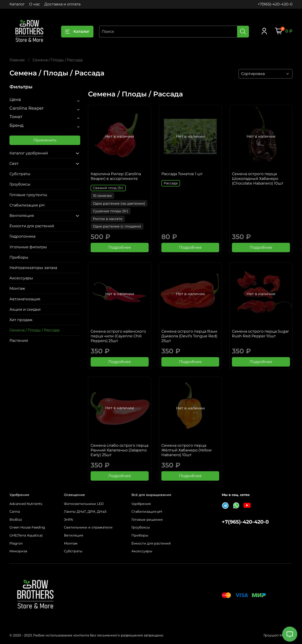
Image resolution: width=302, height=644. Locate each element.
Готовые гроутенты (28, 195)
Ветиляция (73, 535)
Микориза (18, 551)
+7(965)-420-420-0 (275, 4)
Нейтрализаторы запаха (33, 268)
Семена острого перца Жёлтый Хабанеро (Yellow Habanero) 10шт (187, 450)
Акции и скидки (25, 309)
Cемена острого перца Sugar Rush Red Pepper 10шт (260, 334)
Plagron (16, 543)
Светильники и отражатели (88, 527)
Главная (17, 60)
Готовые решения (147, 520)
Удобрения (141, 504)
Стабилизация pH (27, 205)
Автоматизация (25, 299)
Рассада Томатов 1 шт (182, 174)
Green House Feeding (27, 527)
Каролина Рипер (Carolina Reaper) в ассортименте (116, 176)
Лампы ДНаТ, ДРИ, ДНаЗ (85, 512)
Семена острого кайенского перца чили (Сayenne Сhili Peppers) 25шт (118, 336)
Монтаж (17, 288)
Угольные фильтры (28, 247)
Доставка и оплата (62, 4)
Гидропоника (22, 236)
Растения (19, 341)
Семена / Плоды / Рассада (34, 330)
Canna (15, 512)
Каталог (17, 4)
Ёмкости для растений (32, 226)
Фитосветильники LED (84, 504)
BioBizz (16, 520)
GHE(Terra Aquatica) (26, 535)
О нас (35, 4)
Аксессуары (21, 278)
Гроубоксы (20, 184)
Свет (14, 163)
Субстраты (20, 174)
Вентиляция (22, 216)
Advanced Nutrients (26, 504)
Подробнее (120, 247)
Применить (45, 140)
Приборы (19, 257)
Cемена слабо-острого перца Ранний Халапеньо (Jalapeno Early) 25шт (120, 450)
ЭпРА (68, 520)
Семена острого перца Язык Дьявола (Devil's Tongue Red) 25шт (189, 336)
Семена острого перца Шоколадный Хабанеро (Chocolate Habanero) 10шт (258, 179)
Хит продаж (21, 320)
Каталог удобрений (29, 153)
